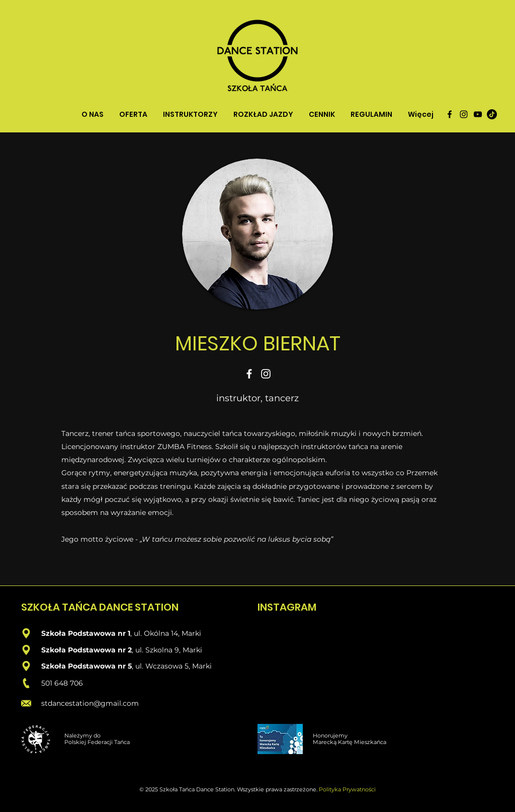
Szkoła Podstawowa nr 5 (87, 666)
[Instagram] (266, 374)
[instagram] (464, 114)
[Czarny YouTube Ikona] (478, 114)
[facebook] (450, 114)
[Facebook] (249, 374)
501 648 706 (62, 683)
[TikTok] (492, 114)
